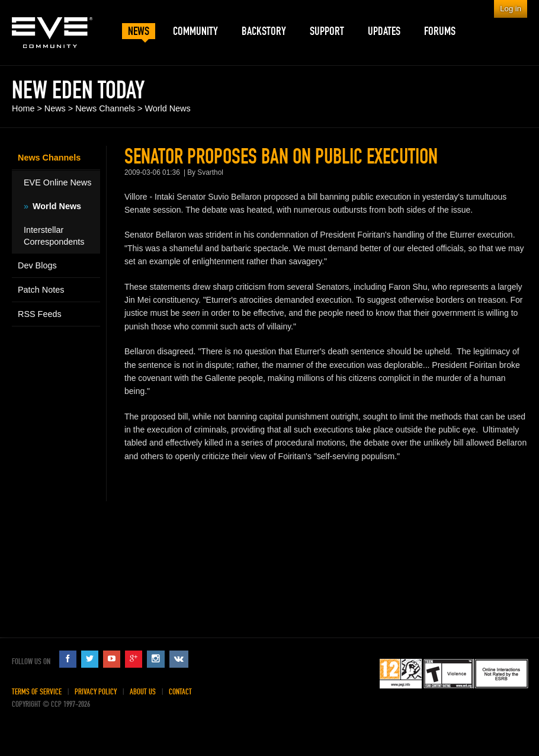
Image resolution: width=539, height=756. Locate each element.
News (55, 108)
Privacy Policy (96, 692)
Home (23, 108)
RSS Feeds (40, 314)
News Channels (105, 108)
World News (167, 108)
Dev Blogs (37, 265)
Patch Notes (41, 290)
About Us (143, 692)
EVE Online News (57, 182)
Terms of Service (37, 692)
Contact (180, 692)
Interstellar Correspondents (54, 236)
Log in (511, 9)
